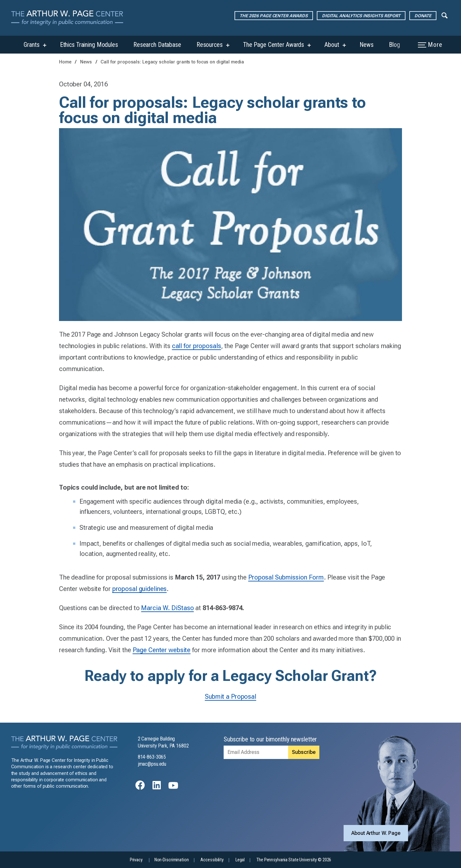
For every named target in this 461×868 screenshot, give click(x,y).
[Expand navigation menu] (445, 15)
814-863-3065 (152, 757)
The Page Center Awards (274, 45)
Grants (31, 45)
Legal (240, 860)
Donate (423, 16)
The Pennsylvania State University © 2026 (294, 860)
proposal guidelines (140, 589)
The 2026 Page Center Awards (274, 16)
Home (65, 62)
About (332, 45)
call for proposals (197, 346)
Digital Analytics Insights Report (361, 16)
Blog (394, 45)
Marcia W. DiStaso (167, 608)
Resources (210, 45)
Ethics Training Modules (89, 45)
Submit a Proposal (230, 697)
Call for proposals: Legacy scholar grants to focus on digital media (172, 62)
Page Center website (162, 650)
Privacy (136, 860)
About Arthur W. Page (376, 833)
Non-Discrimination (172, 860)
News (367, 45)
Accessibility (212, 860)
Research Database (157, 45)
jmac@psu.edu (152, 764)
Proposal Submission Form (286, 577)
